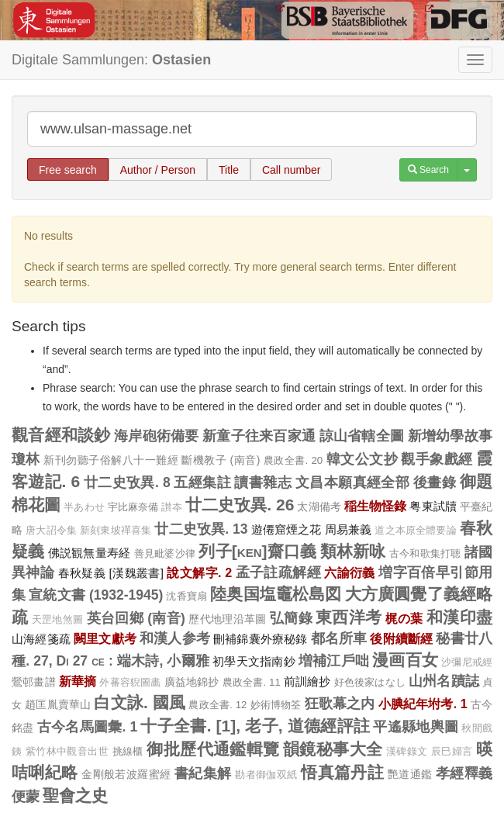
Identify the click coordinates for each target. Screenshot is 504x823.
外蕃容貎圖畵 (130, 683)
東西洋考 (349, 617)
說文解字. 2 (199, 572)
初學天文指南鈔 (254, 661)
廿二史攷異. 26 (240, 505)
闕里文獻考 (105, 638)
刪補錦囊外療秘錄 (261, 639)
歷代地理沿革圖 (227, 619)
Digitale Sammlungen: (111, 60)
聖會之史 (75, 795)
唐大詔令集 (51, 531)
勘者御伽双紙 (266, 775)
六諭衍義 (350, 572)
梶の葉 (404, 618)
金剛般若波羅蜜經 (126, 774)
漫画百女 (405, 660)
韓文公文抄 (362, 459)
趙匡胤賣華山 (58, 704)
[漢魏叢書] (136, 573)
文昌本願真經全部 (353, 482)
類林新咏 (353, 551)
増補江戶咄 (334, 661)
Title (229, 170)
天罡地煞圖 (58, 620)
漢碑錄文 (407, 752)
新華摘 (78, 681)
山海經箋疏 (41, 639)
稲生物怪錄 (376, 506)
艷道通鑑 (410, 774)
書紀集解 (203, 773)
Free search (68, 170)
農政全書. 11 (252, 682)
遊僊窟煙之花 (287, 529)
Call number (291, 170)
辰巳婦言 (452, 752)
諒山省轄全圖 (362, 436)
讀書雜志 (263, 482)
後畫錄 (435, 482)
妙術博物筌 (276, 705)
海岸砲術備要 (157, 436)
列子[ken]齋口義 (257, 551)
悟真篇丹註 (342, 772)
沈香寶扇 (186, 596)
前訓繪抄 (307, 681)
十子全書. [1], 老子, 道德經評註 (255, 726)
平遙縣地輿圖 (416, 727)
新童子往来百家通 (259, 436)
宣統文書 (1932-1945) (96, 595)
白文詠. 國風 (140, 702)
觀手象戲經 (437, 459)
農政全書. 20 (293, 460)
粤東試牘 (433, 506)
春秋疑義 (82, 573)
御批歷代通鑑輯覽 (213, 749)
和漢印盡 (459, 617)
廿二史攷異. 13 (201, 529)
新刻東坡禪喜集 (116, 531)
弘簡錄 (291, 618)
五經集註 (202, 482)
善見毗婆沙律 (165, 553)
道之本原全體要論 (415, 531)
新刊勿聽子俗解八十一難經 (111, 460)
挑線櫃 (128, 751)
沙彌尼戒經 (467, 662)
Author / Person (158, 170)
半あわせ (84, 507)
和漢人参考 (175, 638)
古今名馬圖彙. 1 (88, 727)
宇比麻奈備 (133, 507)
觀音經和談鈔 (61, 435)
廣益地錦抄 (192, 682)
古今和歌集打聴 (425, 553)
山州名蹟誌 (444, 681)
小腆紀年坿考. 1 (423, 704)
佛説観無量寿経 (90, 553)
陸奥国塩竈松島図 (276, 594)
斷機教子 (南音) (221, 460)
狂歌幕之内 (340, 704)
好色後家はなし (370, 682)
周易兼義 (349, 529)
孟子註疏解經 (278, 572)
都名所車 (339, 638)
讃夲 (171, 507)
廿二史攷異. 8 (127, 482)
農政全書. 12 (217, 705)
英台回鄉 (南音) (136, 618)
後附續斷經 (401, 638)
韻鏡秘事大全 (333, 749)
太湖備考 (319, 507)
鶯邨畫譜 (34, 682)
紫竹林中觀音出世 (67, 752)
